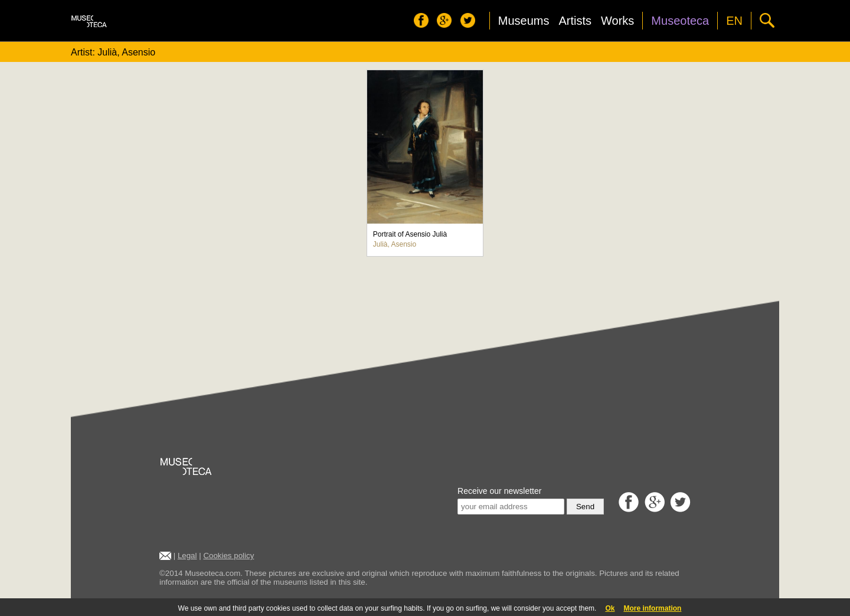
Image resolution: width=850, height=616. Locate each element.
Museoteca (680, 21)
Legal (187, 556)
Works (617, 21)
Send (585, 507)
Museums (524, 21)
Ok (610, 608)
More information (652, 608)
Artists (575, 21)
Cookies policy (228, 556)
